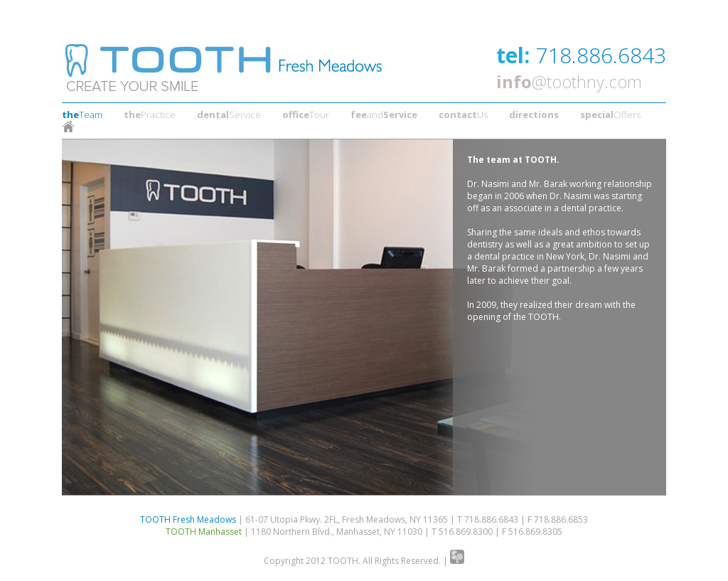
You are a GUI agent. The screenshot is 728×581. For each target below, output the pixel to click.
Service (229, 114)
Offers (610, 114)
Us (463, 114)
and (384, 114)
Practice (150, 114)
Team (82, 114)
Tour (306, 114)
